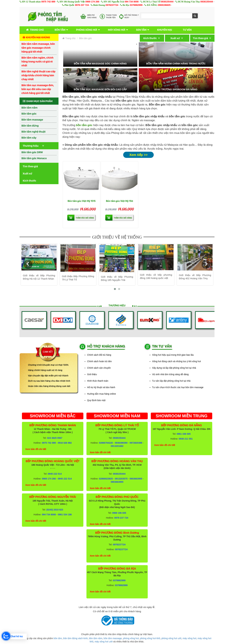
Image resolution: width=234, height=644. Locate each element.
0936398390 (121, 443)
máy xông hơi (189, 638)
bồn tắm (58, 638)
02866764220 (106, 443)
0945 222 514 (55, 474)
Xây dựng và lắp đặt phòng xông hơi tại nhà (174, 368)
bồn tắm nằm (96, 638)
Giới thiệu (92, 374)
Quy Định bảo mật (96, 400)
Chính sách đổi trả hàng (99, 355)
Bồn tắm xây (29, 138)
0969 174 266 (92, 2)
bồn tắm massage (113, 638)
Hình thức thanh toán (98, 381)
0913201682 (117, 446)
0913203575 (121, 479)
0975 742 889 (48, 2)
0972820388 (136, 443)
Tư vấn (187, 30)
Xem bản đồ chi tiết (36, 449)
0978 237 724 (82, 5)
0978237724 (112, 5)
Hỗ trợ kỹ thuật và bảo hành (101, 387)
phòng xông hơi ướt (171, 638)
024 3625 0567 (55, 438)
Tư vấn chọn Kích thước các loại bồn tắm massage (178, 387)
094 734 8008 (132, 2)
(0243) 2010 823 (55, 510)
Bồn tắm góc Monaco (34, 158)
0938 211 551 (186, 439)
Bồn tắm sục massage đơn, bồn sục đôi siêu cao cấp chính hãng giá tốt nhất (38, 89)
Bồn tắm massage (32, 120)
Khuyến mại (165, 30)
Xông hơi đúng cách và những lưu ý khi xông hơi (176, 361)
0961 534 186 (65, 515)
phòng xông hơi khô (150, 638)
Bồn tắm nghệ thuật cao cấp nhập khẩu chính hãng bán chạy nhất (38, 75)
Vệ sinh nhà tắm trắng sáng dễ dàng (170, 374)
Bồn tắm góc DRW (32, 152)
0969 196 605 (119, 513)
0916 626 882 (65, 443)
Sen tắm (141, 30)
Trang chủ (34, 30)
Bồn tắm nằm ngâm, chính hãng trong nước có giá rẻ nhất (37, 61)
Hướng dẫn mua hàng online (101, 394)
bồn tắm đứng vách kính (75, 638)
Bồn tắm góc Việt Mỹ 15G (120, 201)
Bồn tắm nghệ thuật (33, 132)
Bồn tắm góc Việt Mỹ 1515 (82, 201)
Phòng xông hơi (87, 30)
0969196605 (164, 5)
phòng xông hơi (131, 638)
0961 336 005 (184, 434)
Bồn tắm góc (29, 114)
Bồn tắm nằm (29, 108)
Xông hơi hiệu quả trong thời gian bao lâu (173, 355)
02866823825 (106, 479)
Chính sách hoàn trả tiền (99, 361)
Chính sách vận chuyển (99, 368)
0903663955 (136, 479)
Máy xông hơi (117, 30)
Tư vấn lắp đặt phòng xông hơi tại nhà (171, 381)
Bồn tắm (60, 30)
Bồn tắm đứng (30, 126)
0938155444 (167, 2)
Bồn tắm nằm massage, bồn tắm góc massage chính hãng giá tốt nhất (38, 48)
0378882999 (136, 5)
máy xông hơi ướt (104, 642)
